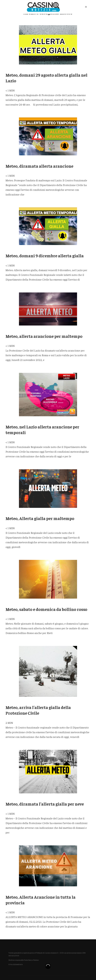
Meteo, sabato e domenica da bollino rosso (46, 609)
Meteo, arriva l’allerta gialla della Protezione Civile (38, 710)
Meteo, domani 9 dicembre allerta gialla (45, 256)
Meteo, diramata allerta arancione (39, 166)
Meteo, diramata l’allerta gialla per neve (45, 804)
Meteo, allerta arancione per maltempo (44, 336)
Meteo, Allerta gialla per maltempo (40, 518)
